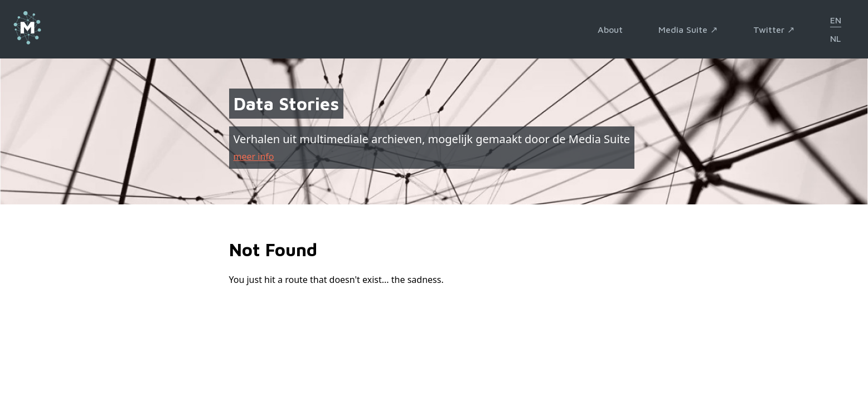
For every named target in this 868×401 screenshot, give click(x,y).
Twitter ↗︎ (774, 30)
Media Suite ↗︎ (688, 30)
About (610, 30)
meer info (254, 157)
